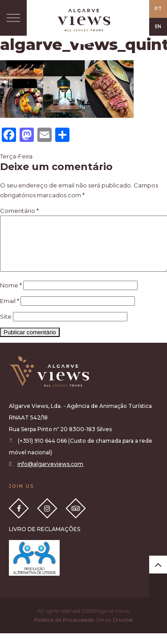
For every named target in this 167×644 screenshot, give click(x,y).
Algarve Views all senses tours (49, 382)
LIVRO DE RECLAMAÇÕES (45, 540)
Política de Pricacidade (64, 631)
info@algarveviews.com (50, 475)
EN (158, 27)
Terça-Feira (16, 156)
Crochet (123, 631)
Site (6, 327)
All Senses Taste (84, 20)
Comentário (19, 211)
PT (158, 9)
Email (10, 312)
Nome (11, 296)
